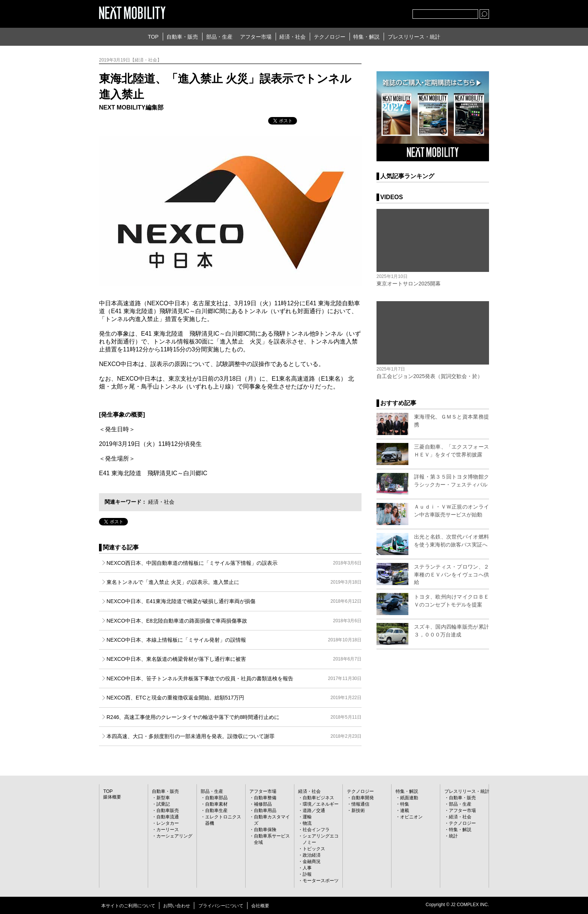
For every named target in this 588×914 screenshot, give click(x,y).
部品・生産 (219, 37)
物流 (307, 823)
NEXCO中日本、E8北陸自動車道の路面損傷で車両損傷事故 (234, 621)
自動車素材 (216, 804)
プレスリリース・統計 (414, 37)
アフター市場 (256, 37)
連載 (405, 810)
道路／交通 (314, 810)
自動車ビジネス (318, 798)
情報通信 (360, 804)
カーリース (168, 830)
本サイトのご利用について (128, 906)
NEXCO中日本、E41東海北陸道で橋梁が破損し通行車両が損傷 (234, 601)
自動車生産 (216, 810)
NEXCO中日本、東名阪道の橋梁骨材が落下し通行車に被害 (234, 659)
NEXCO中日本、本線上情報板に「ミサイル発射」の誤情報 (234, 640)
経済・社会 (292, 37)
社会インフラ (316, 830)
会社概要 (260, 906)
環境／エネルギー (321, 804)
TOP (153, 37)
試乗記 (163, 804)
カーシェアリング (174, 836)
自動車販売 (168, 810)
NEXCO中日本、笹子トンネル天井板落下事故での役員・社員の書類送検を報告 (234, 678)
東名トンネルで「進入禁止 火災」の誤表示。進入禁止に (234, 582)
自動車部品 (216, 798)
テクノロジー (330, 37)
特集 (405, 804)
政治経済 (312, 855)
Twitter (366, 12)
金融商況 (312, 861)
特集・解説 (366, 37)
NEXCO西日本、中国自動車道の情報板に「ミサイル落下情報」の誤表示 (234, 563)
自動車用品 (265, 810)
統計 (453, 836)
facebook (382, 12)
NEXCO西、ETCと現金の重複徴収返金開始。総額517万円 (234, 698)
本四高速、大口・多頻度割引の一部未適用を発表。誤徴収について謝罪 (234, 736)
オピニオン (411, 817)
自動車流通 (168, 817)
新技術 (358, 810)
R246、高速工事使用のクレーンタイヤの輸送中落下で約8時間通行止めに (234, 717)
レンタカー (168, 823)
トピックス (314, 849)
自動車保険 (265, 830)
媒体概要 (112, 797)
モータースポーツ (321, 881)
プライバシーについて (221, 906)
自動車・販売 (182, 37)
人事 (307, 868)
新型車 (163, 798)
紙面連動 (409, 798)
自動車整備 (265, 798)
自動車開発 (363, 798)
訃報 (307, 874)
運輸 (307, 817)
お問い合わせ (177, 906)
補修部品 (263, 804)
